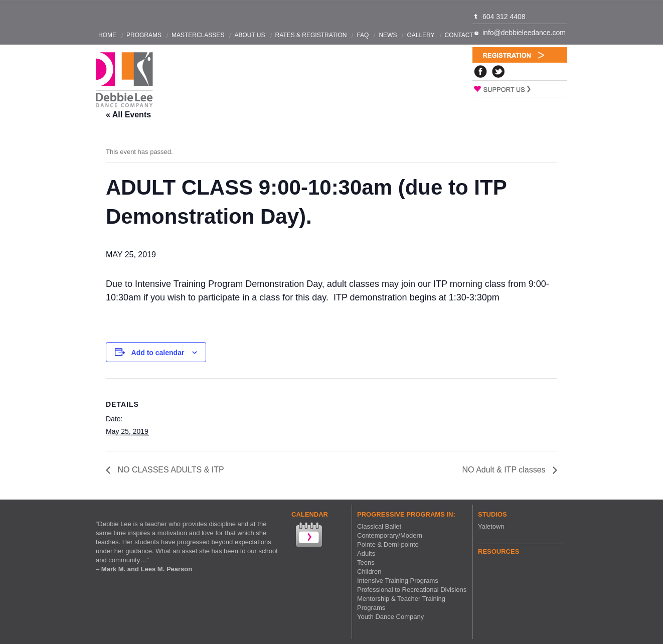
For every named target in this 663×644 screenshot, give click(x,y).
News (388, 35)
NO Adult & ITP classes (505, 470)
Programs (144, 35)
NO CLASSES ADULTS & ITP (170, 470)
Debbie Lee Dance (124, 80)
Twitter (499, 71)
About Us (250, 35)
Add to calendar (158, 353)
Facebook (480, 71)
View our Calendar (308, 536)
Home (107, 35)
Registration (520, 55)
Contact (459, 35)
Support (520, 89)
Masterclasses (198, 35)
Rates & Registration (311, 35)
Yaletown (491, 526)
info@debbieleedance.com (524, 33)
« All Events (128, 115)
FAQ (363, 35)
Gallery (421, 35)
